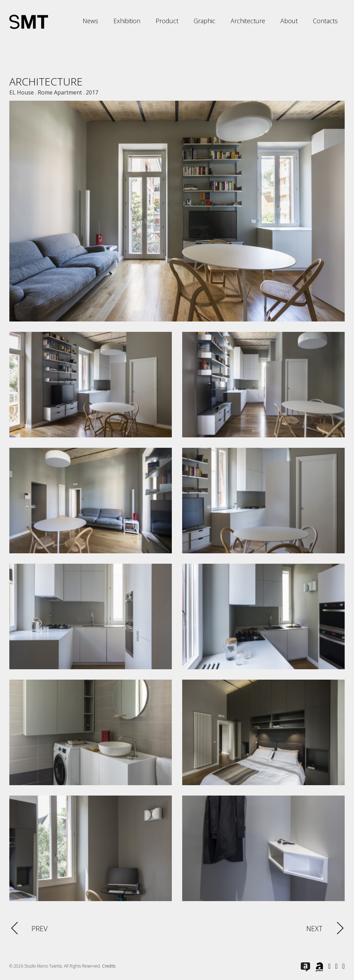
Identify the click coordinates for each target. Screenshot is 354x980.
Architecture (248, 21)
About (289, 21)
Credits (109, 966)
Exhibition (127, 21)
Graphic (204, 21)
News (90, 21)
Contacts (325, 21)
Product (167, 21)
